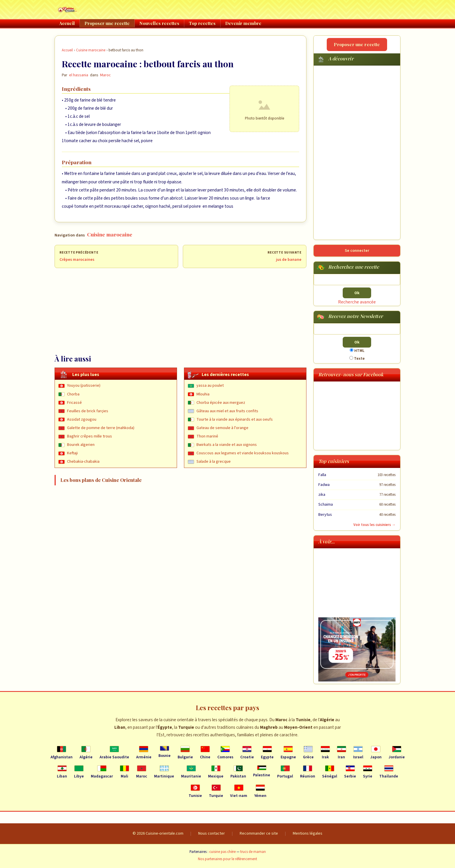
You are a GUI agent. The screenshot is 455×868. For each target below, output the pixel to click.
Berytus (325, 515)
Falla (322, 475)
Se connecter (357, 251)
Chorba (73, 394)
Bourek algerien (81, 445)
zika (322, 495)
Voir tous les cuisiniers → (374, 525)
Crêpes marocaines (77, 260)
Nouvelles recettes (159, 23)
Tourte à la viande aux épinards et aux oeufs (235, 419)
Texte (357, 359)
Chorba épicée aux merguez (221, 403)
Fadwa (324, 485)
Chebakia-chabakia (83, 462)
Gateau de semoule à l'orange (222, 428)
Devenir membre (243, 23)
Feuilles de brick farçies (88, 411)
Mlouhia (203, 394)
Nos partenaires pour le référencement (228, 859)
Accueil (67, 23)
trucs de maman (253, 852)
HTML (357, 351)
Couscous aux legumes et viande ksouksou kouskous (243, 453)
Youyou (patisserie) (84, 386)
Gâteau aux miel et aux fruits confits (227, 411)
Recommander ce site (259, 833)
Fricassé (74, 403)
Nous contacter (212, 833)
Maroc (105, 75)
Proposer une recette (107, 23)
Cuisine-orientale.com (165, 833)
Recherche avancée (357, 302)
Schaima (326, 504)
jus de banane (289, 260)
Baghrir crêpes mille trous (90, 436)
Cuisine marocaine (91, 50)
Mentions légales (308, 833)
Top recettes (202, 23)
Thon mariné (207, 436)
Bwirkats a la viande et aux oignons (227, 445)
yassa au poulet (210, 386)
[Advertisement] (180, 311)
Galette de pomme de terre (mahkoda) (101, 428)
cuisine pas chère (222, 852)
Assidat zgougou (82, 419)
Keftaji (72, 453)
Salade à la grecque (214, 462)
